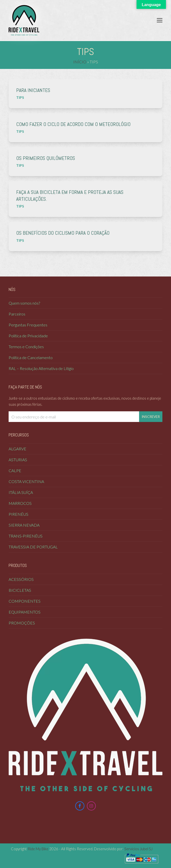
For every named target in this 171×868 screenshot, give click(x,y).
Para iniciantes (33, 90)
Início (80, 62)
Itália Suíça (21, 492)
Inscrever (151, 417)
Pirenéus (18, 514)
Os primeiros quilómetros (46, 158)
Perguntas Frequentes (28, 325)
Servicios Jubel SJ (138, 849)
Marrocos (20, 503)
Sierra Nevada (24, 525)
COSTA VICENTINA (26, 481)
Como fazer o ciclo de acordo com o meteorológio (73, 124)
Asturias (18, 460)
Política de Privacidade (28, 336)
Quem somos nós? (24, 303)
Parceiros (17, 314)
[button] (160, 20)
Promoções (22, 623)
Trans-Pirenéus (26, 536)
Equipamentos (25, 612)
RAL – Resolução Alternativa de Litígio (41, 368)
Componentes (25, 601)
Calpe (15, 470)
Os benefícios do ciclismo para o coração (63, 233)
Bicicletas (20, 590)
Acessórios (21, 579)
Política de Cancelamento (31, 357)
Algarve (17, 449)
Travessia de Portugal (33, 547)
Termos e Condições (26, 347)
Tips (20, 98)
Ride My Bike (38, 849)
